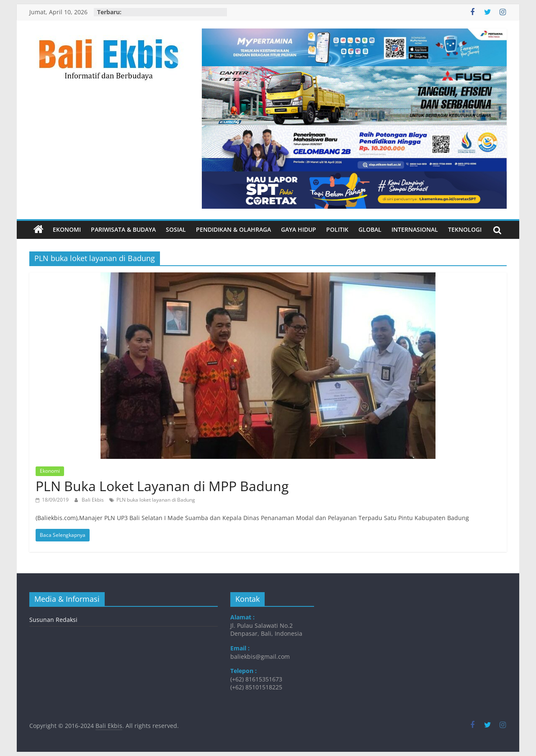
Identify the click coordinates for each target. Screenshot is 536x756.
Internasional (415, 229)
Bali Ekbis (93, 500)
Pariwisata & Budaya (123, 229)
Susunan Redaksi (53, 620)
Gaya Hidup (299, 229)
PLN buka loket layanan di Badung (156, 500)
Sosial (176, 229)
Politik (337, 229)
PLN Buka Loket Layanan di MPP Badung (162, 486)
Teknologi (465, 229)
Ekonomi (67, 229)
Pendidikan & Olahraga (233, 229)
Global (370, 229)
